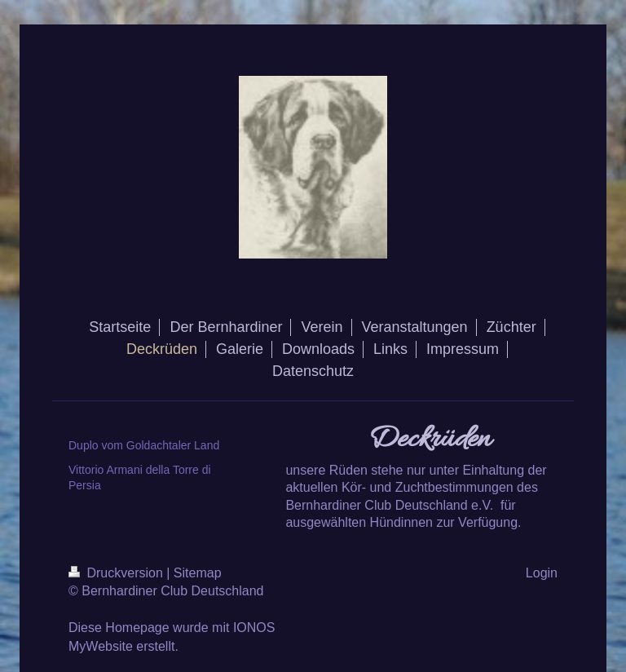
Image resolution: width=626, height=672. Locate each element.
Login (542, 573)
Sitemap (198, 573)
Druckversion (117, 573)
